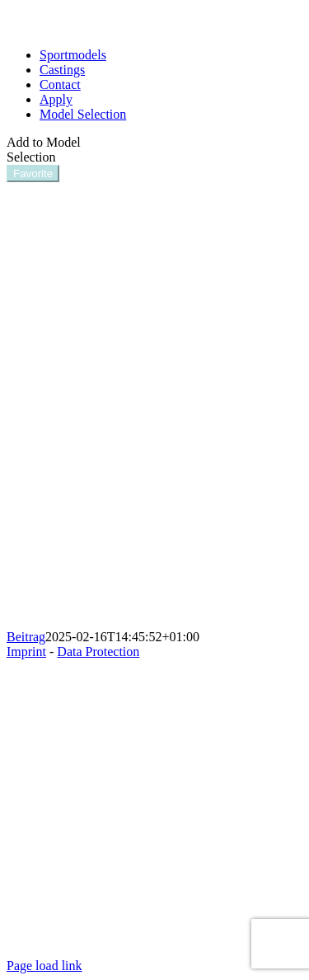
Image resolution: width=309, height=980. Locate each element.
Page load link (44, 966)
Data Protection (98, 652)
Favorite (33, 173)
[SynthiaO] (154, 622)
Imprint (26, 652)
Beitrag (26, 637)
